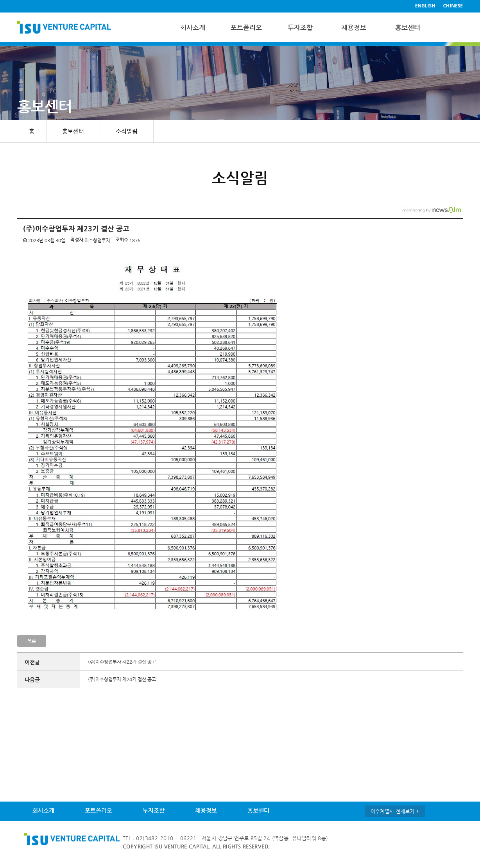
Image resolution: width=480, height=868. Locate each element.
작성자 (77, 240)
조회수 (122, 240)
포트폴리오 (246, 27)
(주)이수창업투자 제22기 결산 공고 (122, 662)
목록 (32, 641)
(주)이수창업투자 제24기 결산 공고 (122, 679)
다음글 (32, 680)
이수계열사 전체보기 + (395, 811)
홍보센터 (408, 27)
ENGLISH (425, 6)
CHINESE (453, 6)
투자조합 (300, 27)
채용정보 (354, 27)
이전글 (32, 662)
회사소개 (193, 27)
